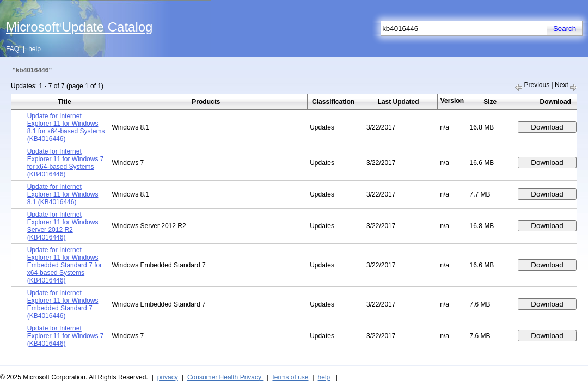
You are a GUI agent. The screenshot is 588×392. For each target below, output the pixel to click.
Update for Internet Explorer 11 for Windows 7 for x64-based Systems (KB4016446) (66, 163)
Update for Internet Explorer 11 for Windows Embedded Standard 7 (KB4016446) (63, 304)
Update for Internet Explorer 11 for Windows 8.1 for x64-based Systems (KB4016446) (66, 127)
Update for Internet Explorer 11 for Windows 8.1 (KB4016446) (63, 194)
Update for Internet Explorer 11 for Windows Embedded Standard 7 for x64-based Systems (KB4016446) (65, 265)
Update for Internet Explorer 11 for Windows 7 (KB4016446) (66, 336)
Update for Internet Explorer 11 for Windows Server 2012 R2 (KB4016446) (63, 226)
